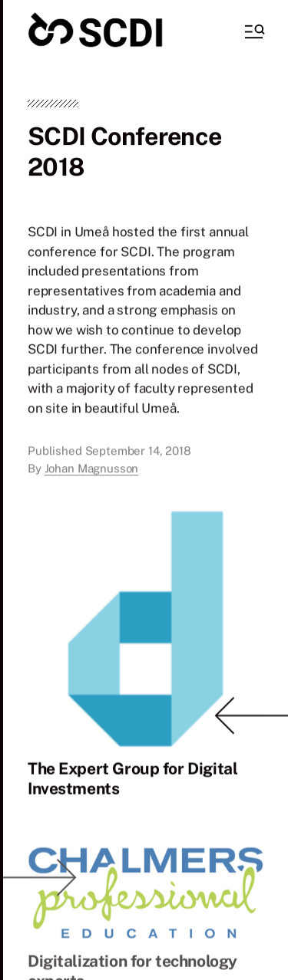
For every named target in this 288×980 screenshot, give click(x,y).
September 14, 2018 (138, 453)
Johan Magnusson (92, 470)
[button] (253, 31)
